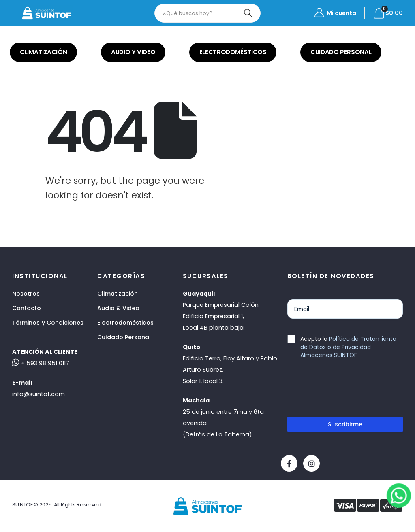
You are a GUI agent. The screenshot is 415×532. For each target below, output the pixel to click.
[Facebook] (289, 463)
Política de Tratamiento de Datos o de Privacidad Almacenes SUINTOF (348, 347)
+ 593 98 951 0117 (41, 363)
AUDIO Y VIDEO (133, 52)
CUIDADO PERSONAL (341, 52)
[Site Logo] (47, 13)
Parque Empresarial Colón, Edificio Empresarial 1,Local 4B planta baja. (221, 316)
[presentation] (349, 391)
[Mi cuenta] (335, 13)
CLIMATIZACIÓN (43, 52)
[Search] (248, 13)
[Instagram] (311, 463)
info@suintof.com (39, 394)
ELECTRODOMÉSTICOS (233, 52)
